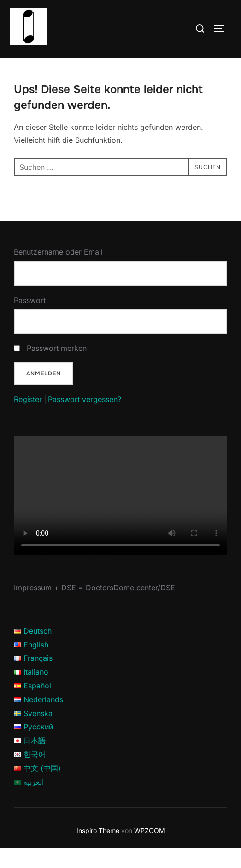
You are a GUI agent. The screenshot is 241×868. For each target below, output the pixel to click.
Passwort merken (57, 368)
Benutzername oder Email (58, 272)
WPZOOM (150, 850)
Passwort (30, 320)
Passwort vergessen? (85, 419)
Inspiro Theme (98, 850)
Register (28, 419)
